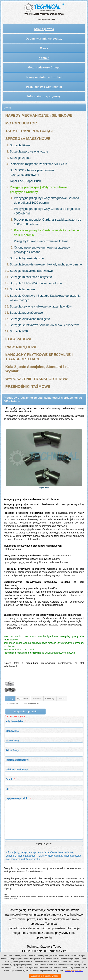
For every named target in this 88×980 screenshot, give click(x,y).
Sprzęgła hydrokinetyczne (27, 258)
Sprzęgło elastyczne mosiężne (30, 319)
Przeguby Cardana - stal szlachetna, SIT (23, 704)
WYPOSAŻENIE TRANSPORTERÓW (36, 379)
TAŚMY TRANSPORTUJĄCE (30, 131)
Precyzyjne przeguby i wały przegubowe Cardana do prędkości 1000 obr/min (46, 200)
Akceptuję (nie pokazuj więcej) (45, 976)
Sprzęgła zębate (21, 158)
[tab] (10, 698)
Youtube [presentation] (62, 699)
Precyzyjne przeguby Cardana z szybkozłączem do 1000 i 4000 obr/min (48, 222)
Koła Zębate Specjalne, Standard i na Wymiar (37, 369)
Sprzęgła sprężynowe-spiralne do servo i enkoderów (44, 325)
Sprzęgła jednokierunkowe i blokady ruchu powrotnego (46, 264)
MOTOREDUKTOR (21, 123)
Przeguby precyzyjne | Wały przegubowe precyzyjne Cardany (38, 190)
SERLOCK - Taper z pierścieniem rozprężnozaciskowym (32, 173)
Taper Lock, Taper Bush (25, 181)
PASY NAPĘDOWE (21, 347)
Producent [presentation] (37, 699)
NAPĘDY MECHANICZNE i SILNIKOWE (39, 115)
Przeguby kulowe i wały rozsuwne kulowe (41, 241)
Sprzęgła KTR (19, 331)
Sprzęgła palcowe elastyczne (29, 152)
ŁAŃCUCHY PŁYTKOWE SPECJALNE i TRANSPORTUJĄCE (39, 357)
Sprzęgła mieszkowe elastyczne (31, 277)
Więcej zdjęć (44, 488)
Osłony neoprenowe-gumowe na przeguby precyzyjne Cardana (42, 250)
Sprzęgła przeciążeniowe (26, 313)
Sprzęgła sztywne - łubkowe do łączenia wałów (41, 307)
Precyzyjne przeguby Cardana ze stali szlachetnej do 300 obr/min (47, 233)
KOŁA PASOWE (19, 339)
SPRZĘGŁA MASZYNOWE (28, 139)
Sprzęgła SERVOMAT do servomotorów (36, 283)
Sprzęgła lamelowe (22, 289)
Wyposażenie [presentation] (23, 699)
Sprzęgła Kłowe (20, 145)
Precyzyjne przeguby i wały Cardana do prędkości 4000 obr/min (47, 211)
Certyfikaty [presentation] (50, 699)
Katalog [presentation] (10, 699)
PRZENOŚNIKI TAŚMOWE (28, 387)
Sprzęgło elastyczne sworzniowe (31, 271)
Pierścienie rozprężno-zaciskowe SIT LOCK (39, 164)
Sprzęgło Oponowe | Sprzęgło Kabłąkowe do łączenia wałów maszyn (45, 298)
